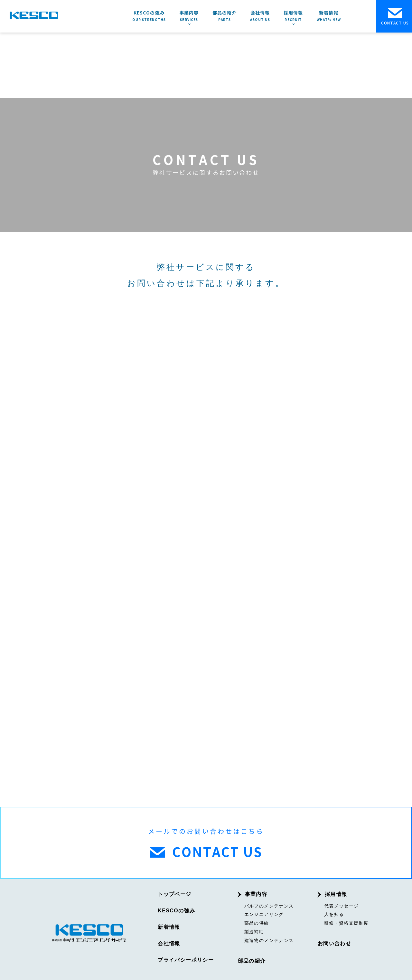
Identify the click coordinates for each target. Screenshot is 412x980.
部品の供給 (257, 922)
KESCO (34, 15)
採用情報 (336, 893)
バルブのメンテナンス (269, 905)
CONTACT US (395, 17)
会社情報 (169, 943)
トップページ (174, 893)
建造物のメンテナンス (269, 939)
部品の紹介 (252, 960)
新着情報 (169, 926)
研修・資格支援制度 (346, 922)
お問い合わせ (334, 943)
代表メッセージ (342, 905)
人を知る (334, 913)
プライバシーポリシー (186, 959)
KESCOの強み (176, 910)
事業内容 (256, 893)
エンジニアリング (264, 913)
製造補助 (254, 931)
